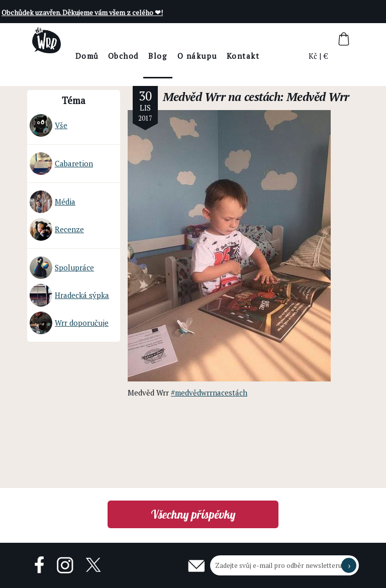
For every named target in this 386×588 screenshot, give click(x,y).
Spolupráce (62, 268)
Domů (114, 56)
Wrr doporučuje (69, 323)
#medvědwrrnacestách (209, 393)
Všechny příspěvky (193, 514)
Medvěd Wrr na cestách (221, 97)
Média (53, 202)
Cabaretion (61, 164)
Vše (49, 125)
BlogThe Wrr (185, 65)
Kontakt (270, 56)
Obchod (151, 56)
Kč (313, 56)
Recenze (57, 229)
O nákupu (224, 56)
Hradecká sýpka (69, 295)
